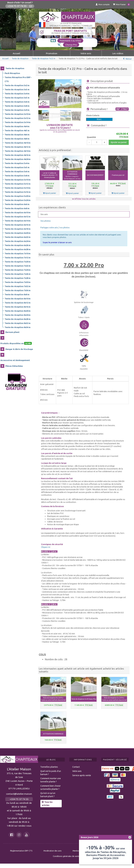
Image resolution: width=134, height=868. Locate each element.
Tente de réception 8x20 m (18, 311)
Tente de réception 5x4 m (17, 163)
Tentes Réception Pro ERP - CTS (18, 79)
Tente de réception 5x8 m (17, 176)
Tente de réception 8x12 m (18, 303)
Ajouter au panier (119, 142)
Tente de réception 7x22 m (44, 58)
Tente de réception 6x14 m (18, 221)
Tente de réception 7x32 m (18, 286)
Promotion (52, 53)
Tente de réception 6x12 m (18, 217)
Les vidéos (118, 53)
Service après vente (82, 775)
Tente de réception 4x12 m (18, 147)
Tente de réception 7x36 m (18, 290)
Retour (129, 59)
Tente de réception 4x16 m (18, 155)
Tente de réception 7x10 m (18, 253)
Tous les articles (47, 804)
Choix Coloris (93, 115)
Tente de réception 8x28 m (18, 319)
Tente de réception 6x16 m (18, 225)
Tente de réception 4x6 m (17, 135)
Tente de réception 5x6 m (17, 171)
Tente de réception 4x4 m (17, 126)
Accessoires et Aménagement (15, 360)
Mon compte (103, 4)
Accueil (16, 53)
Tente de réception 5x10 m (18, 180)
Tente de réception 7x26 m (18, 274)
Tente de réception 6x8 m (17, 208)
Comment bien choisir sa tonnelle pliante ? (50, 787)
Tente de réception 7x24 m (18, 270)
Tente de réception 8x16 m (18, 307)
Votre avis (86, 53)
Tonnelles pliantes (49, 767)
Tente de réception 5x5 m (17, 167)
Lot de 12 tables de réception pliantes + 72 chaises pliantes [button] (49, 175)
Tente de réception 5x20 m (18, 196)
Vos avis (44, 214)
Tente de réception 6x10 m (18, 212)
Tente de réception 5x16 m (18, 192)
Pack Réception (12, 73)
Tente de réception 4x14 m (18, 151)
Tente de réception (20, 58)
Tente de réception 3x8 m (17, 106)
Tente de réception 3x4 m (17, 94)
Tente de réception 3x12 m (18, 118)
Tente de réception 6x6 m (17, 204)
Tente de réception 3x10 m (18, 114)
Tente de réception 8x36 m (18, 327)
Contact (76, 767)
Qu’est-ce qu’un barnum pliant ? (48, 795)
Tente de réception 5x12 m (18, 184)
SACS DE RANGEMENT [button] (95, 175)
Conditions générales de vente (66, 856)
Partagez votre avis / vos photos (55, 227)
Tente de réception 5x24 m (18, 200)
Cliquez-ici (46, 547)
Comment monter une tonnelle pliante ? (51, 780)
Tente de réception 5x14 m (18, 188)
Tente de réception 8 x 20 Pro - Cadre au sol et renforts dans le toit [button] (53, 699)
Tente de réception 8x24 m (18, 315)
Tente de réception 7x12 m (18, 258)
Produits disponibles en (16, 343)
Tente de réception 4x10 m (18, 143)
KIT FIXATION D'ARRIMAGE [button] (72, 175)
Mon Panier (122, 5)
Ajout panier (49, 193)
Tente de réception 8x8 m (17, 294)
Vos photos (46, 221)
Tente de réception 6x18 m (18, 229)
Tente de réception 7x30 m (18, 282)
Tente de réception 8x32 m (18, 323)
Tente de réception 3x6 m (17, 102)
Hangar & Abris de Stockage (19, 349)
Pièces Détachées (14, 366)
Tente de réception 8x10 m (18, 299)
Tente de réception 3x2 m (17, 85)
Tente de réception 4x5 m (17, 130)
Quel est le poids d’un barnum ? (51, 773)
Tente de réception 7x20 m (18, 262)
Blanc (99, 119)
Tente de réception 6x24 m (18, 241)
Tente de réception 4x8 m (17, 139)
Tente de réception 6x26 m (18, 245)
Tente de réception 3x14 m (18, 122)
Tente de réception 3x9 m (17, 110)
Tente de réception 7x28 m (18, 278)
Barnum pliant (12, 332)
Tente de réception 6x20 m (18, 233)
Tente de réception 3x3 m (17, 89)
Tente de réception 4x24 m (18, 159)
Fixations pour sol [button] (118, 175)
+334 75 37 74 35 (17, 6)
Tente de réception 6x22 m (18, 237)
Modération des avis (53, 851)
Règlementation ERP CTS (21, 851)
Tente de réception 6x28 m (18, 249)
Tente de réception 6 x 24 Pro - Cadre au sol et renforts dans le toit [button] (114, 699)
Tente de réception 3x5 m (17, 98)
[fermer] (130, 837)
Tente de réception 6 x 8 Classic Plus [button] (84, 699)
